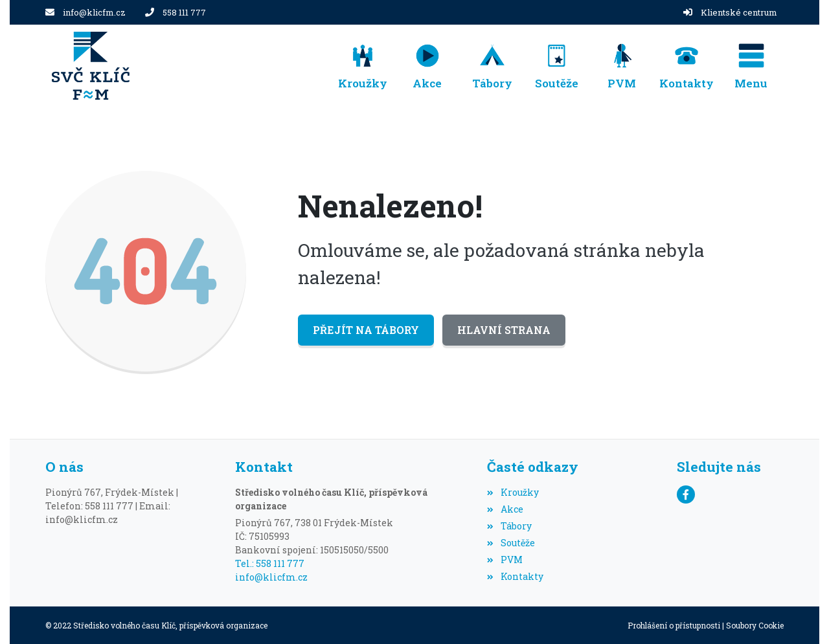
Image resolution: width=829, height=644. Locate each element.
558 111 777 (184, 12)
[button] (751, 66)
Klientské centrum (739, 12)
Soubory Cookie (755, 625)
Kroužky (513, 492)
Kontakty (515, 576)
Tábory (509, 526)
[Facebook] (686, 494)
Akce (505, 509)
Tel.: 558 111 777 (270, 563)
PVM (505, 560)
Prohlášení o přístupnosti (674, 625)
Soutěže (511, 543)
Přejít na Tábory (366, 330)
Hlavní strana (504, 330)
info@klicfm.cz (94, 12)
